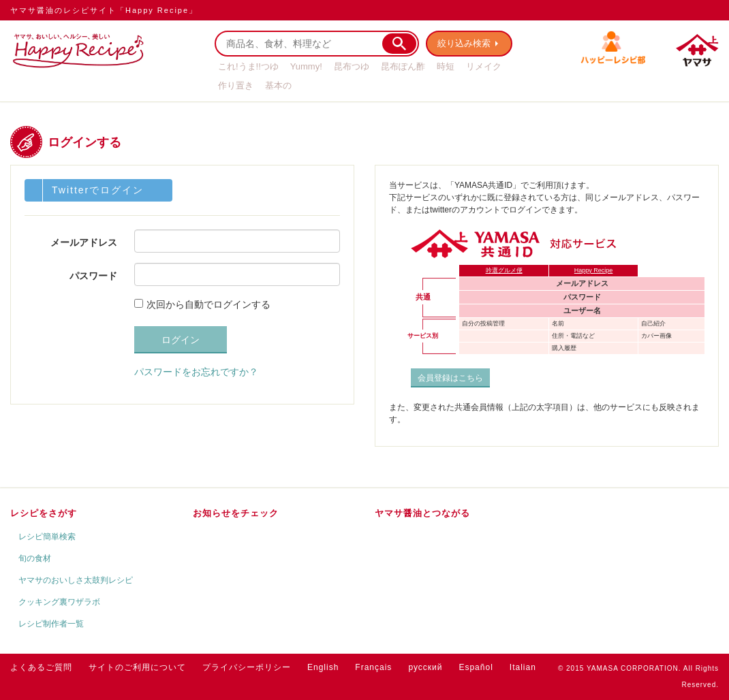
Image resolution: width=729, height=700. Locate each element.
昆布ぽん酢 (403, 66)
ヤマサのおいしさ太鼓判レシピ (76, 580)
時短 (446, 66)
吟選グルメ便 (504, 270)
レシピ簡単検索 (47, 537)
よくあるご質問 (41, 667)
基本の (278, 85)
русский (425, 667)
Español (476, 667)
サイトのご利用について (137, 667)
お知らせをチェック (236, 513)
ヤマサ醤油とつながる (422, 513)
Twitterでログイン (98, 190)
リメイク (484, 66)
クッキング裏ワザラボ (59, 602)
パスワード (93, 276)
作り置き (236, 85)
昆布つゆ (352, 66)
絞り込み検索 (464, 43)
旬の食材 (35, 558)
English (323, 667)
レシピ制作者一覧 (51, 624)
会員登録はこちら (450, 378)
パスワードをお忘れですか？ (196, 372)
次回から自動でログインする (208, 304)
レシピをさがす (44, 513)
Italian (523, 667)
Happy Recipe (594, 270)
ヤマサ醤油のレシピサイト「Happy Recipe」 (104, 10)
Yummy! (306, 66)
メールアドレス (84, 242)
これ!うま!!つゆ (248, 66)
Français (373, 667)
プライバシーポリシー (247, 667)
